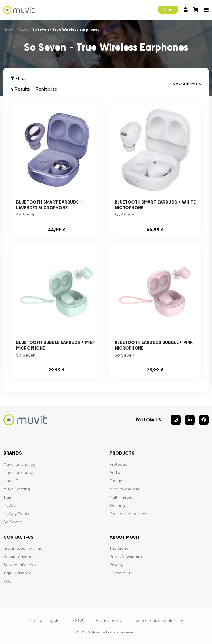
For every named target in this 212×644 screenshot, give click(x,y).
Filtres (18, 79)
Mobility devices (125, 489)
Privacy (116, 565)
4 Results (20, 89)
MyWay (10, 506)
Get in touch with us (23, 549)
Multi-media (121, 497)
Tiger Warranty (17, 573)
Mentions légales (45, 621)
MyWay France (17, 514)
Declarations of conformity (158, 621)
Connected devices (128, 514)
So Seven (12, 522)
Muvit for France (18, 473)
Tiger (8, 497)
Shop (168, 10)
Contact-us (121, 573)
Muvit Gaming (17, 489)
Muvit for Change (20, 465)
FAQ (7, 582)
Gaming (117, 506)
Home (9, 30)
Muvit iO (11, 481)
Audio (115, 473)
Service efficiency (20, 565)
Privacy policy (109, 621)
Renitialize (47, 89)
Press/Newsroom (126, 557)
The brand (119, 549)
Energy (116, 481)
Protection (120, 465)
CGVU (79, 621)
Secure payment (19, 557)
